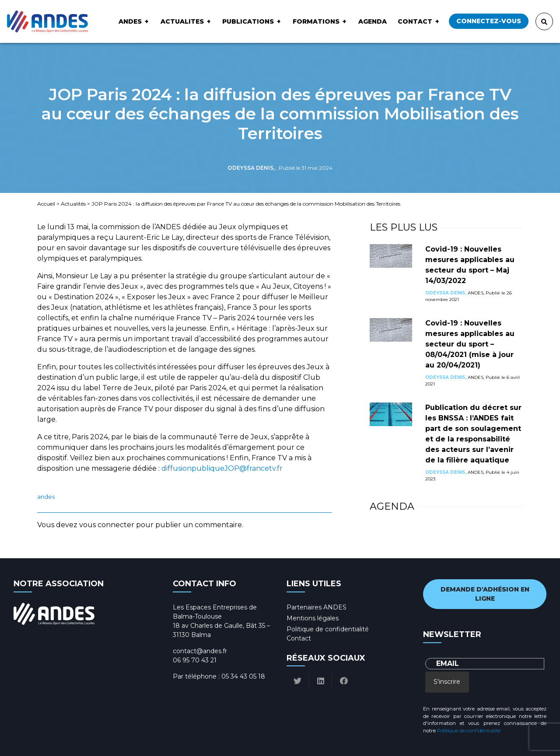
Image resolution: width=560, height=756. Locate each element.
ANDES (130, 21)
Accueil (46, 204)
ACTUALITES (182, 21)
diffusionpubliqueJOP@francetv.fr (222, 468)
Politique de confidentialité (328, 629)
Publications (248, 21)
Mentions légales (313, 618)
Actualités (73, 204)
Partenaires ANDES (317, 607)
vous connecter (107, 525)
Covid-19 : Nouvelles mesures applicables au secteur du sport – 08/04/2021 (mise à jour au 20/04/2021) (470, 344)
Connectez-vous (489, 21)
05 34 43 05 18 (243, 676)
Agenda (373, 21)
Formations (316, 21)
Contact (415, 21)
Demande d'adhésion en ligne (485, 594)
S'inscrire (447, 682)
